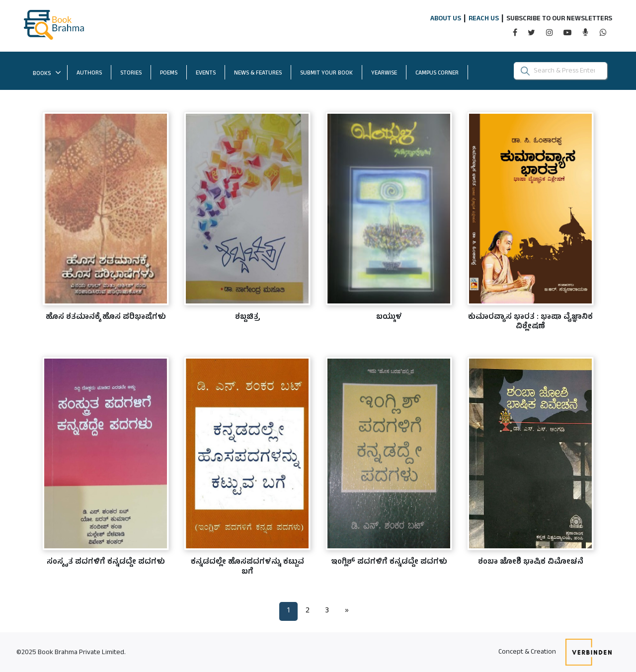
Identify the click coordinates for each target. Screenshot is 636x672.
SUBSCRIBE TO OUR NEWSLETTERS (559, 19)
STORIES (131, 74)
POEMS (169, 74)
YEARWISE (389, 73)
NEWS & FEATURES (258, 74)
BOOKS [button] (47, 74)
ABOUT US (446, 19)
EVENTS (206, 74)
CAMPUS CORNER (442, 73)
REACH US (484, 19)
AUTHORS (89, 74)
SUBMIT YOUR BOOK (331, 73)
